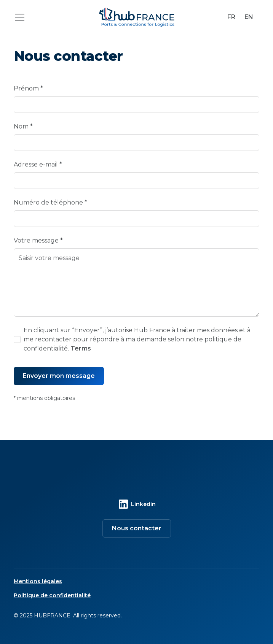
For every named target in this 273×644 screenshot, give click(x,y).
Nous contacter (137, 528)
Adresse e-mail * (38, 164)
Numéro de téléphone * (50, 202)
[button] (52, 17)
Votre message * (38, 240)
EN (249, 17)
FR (231, 17)
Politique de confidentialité (52, 595)
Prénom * (28, 88)
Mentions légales (38, 581)
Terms (81, 348)
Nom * (23, 126)
